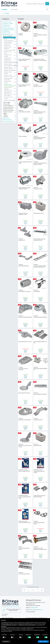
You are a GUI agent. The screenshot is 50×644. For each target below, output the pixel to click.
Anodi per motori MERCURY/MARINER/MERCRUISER (10, 62)
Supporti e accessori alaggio (9, 113)
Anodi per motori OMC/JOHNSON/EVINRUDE (10, 65)
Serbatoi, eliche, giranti (9, 110)
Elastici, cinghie (9, 102)
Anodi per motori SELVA (10, 70)
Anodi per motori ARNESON (10, 48)
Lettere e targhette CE (9, 106)
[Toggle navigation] (47, 9)
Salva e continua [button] (43, 641)
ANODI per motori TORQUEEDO (10, 79)
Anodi (10, 39)
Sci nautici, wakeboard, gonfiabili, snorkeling (9, 108)
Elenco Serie (4, 615)
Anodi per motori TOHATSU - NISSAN (10, 76)
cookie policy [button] (4, 626)
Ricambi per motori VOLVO (10, 98)
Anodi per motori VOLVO (10, 82)
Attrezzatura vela (9, 25)
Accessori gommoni (9, 36)
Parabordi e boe (9, 118)
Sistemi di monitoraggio (10, 100)
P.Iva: (27, 612)
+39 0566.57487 (34, 608)
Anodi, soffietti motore (10, 38)
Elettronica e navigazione (9, 28)
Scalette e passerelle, (9, 120)
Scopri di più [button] (6, 641)
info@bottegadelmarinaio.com (36, 610)
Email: (27, 610)
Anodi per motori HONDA (10, 56)
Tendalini (9, 115)
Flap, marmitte (9, 104)
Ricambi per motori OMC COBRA (10, 95)
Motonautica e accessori (9, 34)
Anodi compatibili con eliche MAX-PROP (10, 41)
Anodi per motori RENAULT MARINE (10, 68)
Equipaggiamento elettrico (9, 30)
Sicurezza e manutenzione (9, 121)
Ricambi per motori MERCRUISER (10, 91)
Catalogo (5, 9)
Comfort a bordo (9, 27)
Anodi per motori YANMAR (10, 88)
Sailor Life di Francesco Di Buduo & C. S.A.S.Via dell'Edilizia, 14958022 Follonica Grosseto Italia (36, 604)
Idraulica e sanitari (9, 33)
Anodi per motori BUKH (10, 52)
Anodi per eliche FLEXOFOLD (10, 45)
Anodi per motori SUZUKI (10, 73)
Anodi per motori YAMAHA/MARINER (10, 85)
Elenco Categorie (5, 614)
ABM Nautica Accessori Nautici (13, 606)
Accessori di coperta (9, 22)
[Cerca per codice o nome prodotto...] (35, 4)
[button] (48, 620)
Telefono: (28, 608)
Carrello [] (14, 9)
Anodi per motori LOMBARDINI (10, 59)
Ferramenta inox (9, 31)
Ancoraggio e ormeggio (9, 23)
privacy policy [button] (6, 624)
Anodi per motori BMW (10, 50)
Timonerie (9, 116)
